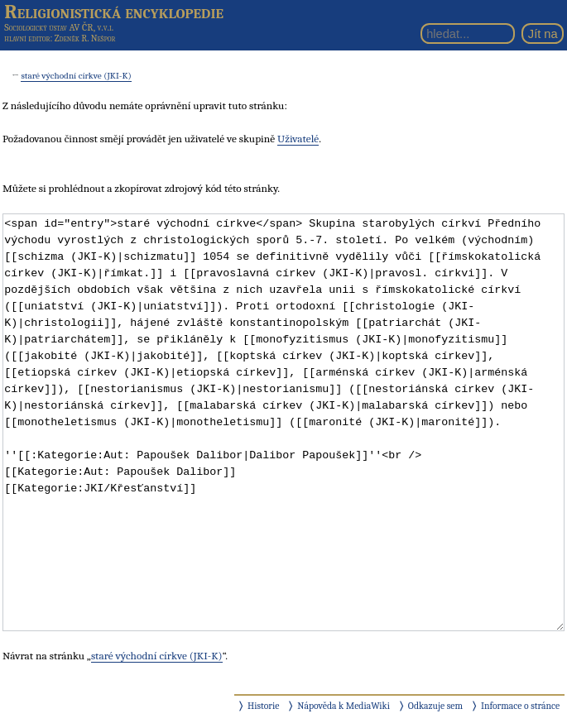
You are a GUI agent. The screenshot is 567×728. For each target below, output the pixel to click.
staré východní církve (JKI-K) (76, 76)
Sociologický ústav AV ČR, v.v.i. (59, 27)
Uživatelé (298, 139)
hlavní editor (27, 38)
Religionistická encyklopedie (114, 12)
